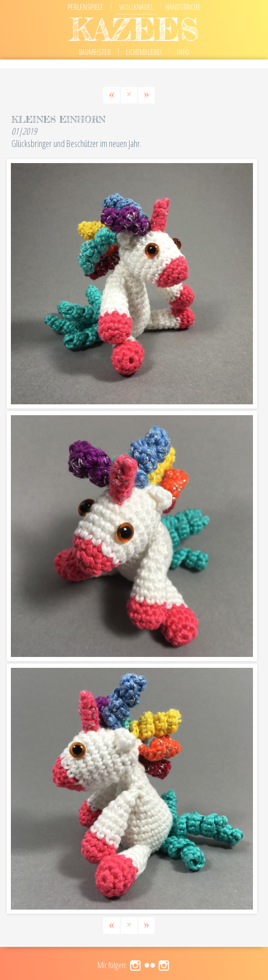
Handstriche (183, 7)
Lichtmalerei (144, 52)
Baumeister (95, 52)
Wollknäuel (136, 7)
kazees (134, 29)
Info (183, 52)
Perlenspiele (86, 7)
